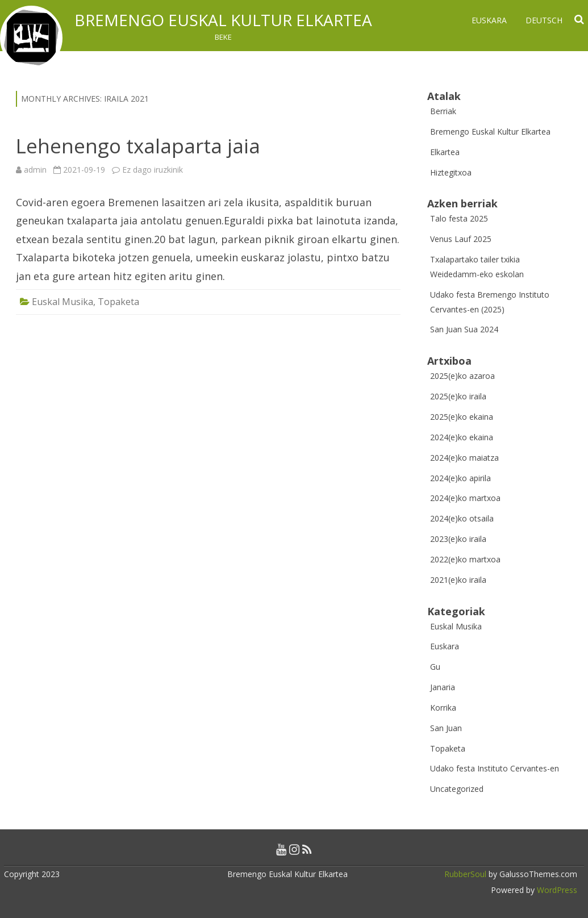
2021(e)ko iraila (458, 580)
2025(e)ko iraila (458, 396)
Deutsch (544, 20)
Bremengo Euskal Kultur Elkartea (223, 20)
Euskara (489, 20)
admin (35, 170)
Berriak (443, 111)
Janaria (443, 687)
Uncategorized (457, 789)
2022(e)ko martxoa (465, 559)
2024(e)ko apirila (460, 478)
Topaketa (118, 302)
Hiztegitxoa (451, 172)
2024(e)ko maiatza (464, 458)
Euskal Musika (62, 302)
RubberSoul (465, 874)
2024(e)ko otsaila (462, 518)
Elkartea (445, 152)
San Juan (446, 728)
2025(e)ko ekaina (462, 417)
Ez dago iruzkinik (153, 170)
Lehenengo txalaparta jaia (138, 146)
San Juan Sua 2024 (464, 329)
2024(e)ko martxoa (465, 498)
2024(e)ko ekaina (462, 437)
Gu (435, 667)
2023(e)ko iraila (458, 539)
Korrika (443, 708)
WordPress (556, 890)
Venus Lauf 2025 (461, 239)
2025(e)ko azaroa (462, 376)
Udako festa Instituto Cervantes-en (495, 768)
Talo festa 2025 (459, 218)
